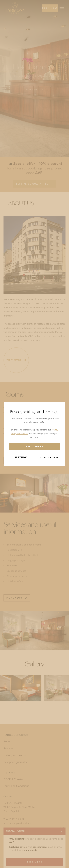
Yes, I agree (34, 447)
